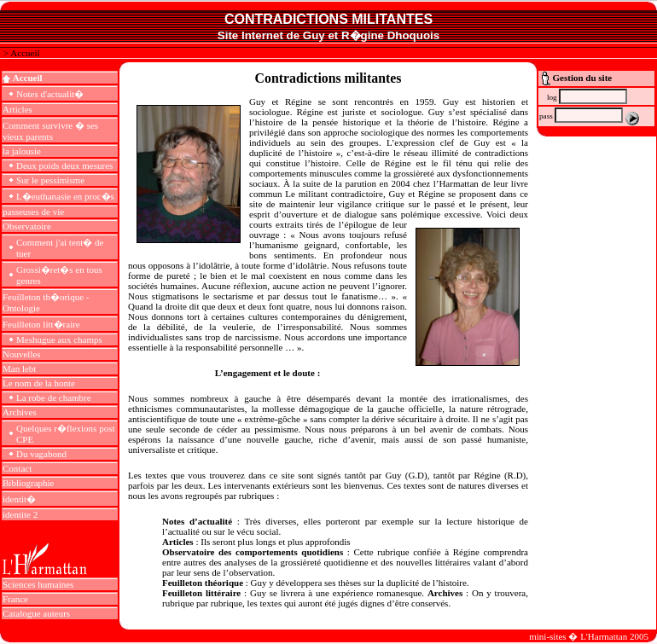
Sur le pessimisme (50, 180)
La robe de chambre (54, 397)
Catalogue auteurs (36, 613)
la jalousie (22, 151)
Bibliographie (29, 483)
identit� (19, 499)
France (15, 599)
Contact (17, 468)
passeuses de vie (33, 212)
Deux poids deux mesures (64, 165)
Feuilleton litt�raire (41, 324)
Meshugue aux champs (59, 339)
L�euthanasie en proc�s (65, 196)
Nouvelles (22, 354)
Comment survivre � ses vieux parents (50, 131)
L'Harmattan (604, 636)
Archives (20, 412)
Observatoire (27, 226)
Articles (17, 109)
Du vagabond (41, 454)
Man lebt (19, 368)
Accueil (25, 53)
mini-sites (547, 636)
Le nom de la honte (39, 383)
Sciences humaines (38, 584)
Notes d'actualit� (50, 94)
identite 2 (20, 514)
